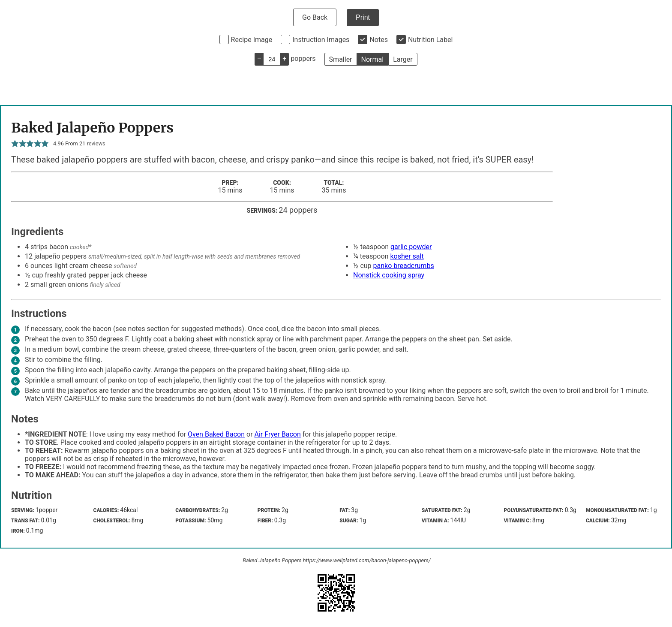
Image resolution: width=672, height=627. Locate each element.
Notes (379, 40)
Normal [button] (373, 59)
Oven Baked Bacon (216, 434)
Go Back (315, 17)
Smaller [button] (341, 59)
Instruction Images (321, 40)
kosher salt (407, 256)
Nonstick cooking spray (389, 275)
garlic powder (411, 247)
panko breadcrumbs (404, 266)
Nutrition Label (430, 40)
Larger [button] (403, 59)
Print (363, 17)
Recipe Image (252, 40)
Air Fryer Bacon (278, 434)
